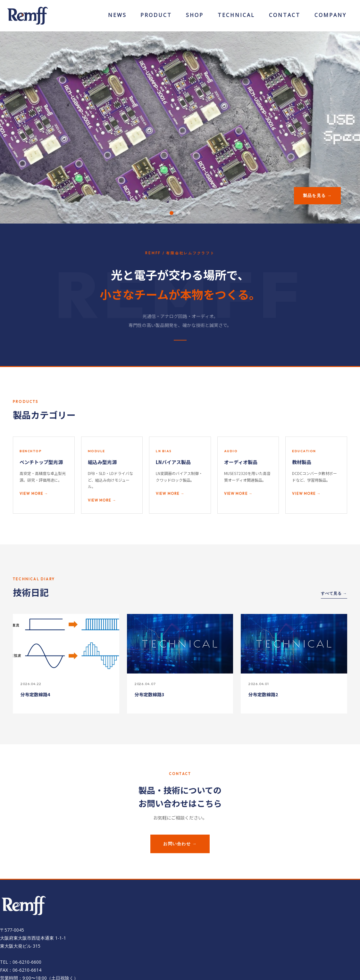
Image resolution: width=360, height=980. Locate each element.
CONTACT (285, 17)
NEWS (117, 17)
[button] (172, 213)
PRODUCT (156, 17)
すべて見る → (334, 593)
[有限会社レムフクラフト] (28, 15)
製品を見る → (317, 195)
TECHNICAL (236, 17)
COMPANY (331, 17)
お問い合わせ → (180, 844)
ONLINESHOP (195, 17)
